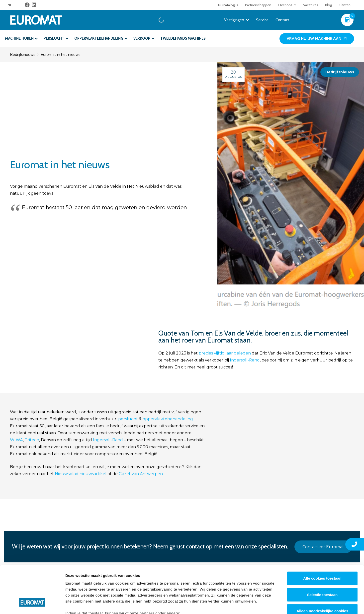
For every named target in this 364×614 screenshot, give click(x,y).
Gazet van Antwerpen (141, 474)
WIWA (16, 440)
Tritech (32, 440)
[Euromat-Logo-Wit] (36, 20)
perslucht (128, 419)
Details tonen (269, 604)
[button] (294, 5)
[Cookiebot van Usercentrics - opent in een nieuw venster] (32, 604)
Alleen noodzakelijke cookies (322, 570)
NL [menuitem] (10, 5)
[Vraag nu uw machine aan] (317, 39)
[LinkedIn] (34, 5)
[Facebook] (27, 5)
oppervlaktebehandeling (168, 419)
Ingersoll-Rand (245, 360)
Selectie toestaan (322, 554)
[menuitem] (11, 5)
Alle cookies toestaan (322, 538)
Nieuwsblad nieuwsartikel (80, 474)
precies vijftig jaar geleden (224, 353)
